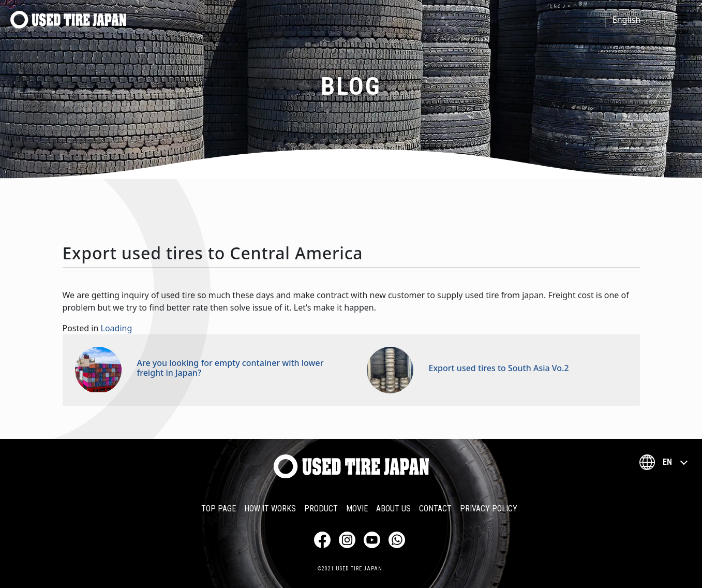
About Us (393, 509)
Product (321, 509)
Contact (435, 509)
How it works (270, 509)
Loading (117, 328)
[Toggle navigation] (681, 20)
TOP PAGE (219, 509)
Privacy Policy (489, 509)
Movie (357, 509)
